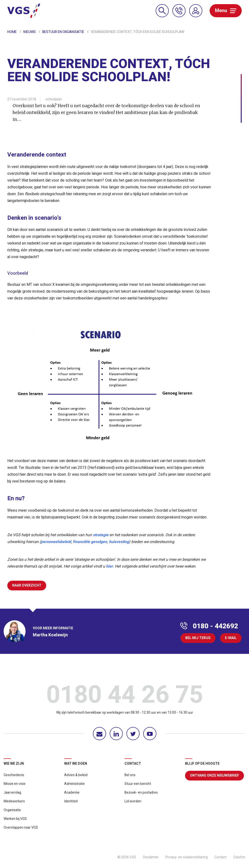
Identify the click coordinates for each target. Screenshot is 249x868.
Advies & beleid (76, 775)
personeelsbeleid (56, 542)
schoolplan (54, 99)
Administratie (74, 784)
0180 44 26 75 (125, 696)
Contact (220, 857)
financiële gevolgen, (90, 542)
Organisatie (12, 810)
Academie (72, 793)
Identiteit (71, 801)
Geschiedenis (14, 775)
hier (109, 566)
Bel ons (130, 775)
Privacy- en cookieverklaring (187, 857)
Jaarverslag (12, 793)
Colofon (239, 857)
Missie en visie (15, 784)
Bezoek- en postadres (141, 793)
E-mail (231, 638)
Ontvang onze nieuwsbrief (214, 776)
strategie (101, 535)
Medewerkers (14, 801)
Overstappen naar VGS (21, 828)
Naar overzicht (27, 585)
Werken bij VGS (15, 819)
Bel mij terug (198, 638)
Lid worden (133, 801)
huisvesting (119, 542)
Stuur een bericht (138, 784)
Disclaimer (151, 857)
